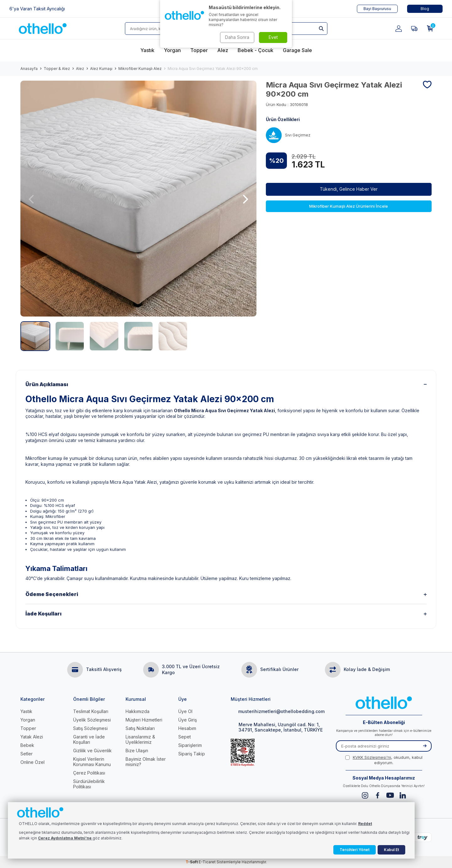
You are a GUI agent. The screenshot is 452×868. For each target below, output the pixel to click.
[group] (138, 199)
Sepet (185, 737)
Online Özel (32, 762)
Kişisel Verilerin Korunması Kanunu (92, 762)
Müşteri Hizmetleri (144, 720)
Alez (80, 69)
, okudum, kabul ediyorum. (384, 760)
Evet (273, 37)
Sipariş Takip (192, 754)
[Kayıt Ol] (425, 746)
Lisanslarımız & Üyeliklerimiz (140, 739)
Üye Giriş (188, 720)
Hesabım (187, 728)
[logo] (43, 29)
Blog (425, 9)
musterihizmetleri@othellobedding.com (278, 711)
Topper (28, 728)
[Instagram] (365, 795)
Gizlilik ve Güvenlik (92, 751)
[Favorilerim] (414, 29)
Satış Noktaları (140, 728)
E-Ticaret (207, 862)
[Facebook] (377, 795)
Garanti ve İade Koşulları (89, 739)
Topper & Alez (57, 69)
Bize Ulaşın (137, 751)
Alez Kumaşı (101, 69)
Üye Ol (185, 711)
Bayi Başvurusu (377, 9)
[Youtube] (390, 795)
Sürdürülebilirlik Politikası (89, 784)
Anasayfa (29, 69)
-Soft (192, 862)
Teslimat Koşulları (91, 711)
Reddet (365, 824)
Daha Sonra (237, 37)
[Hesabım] (399, 29)
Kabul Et (391, 850)
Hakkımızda (137, 711)
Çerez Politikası (89, 773)
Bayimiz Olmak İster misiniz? (146, 762)
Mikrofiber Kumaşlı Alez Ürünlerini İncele (349, 206)
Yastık (26, 711)
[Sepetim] (430, 29)
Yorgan (28, 720)
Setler (27, 754)
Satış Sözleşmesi (90, 728)
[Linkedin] (403, 795)
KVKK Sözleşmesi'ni (372, 757)
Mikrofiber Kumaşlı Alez (140, 69)
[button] (31, 199)
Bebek (27, 745)
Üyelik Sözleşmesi (92, 720)
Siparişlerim (190, 745)
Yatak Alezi (32, 737)
